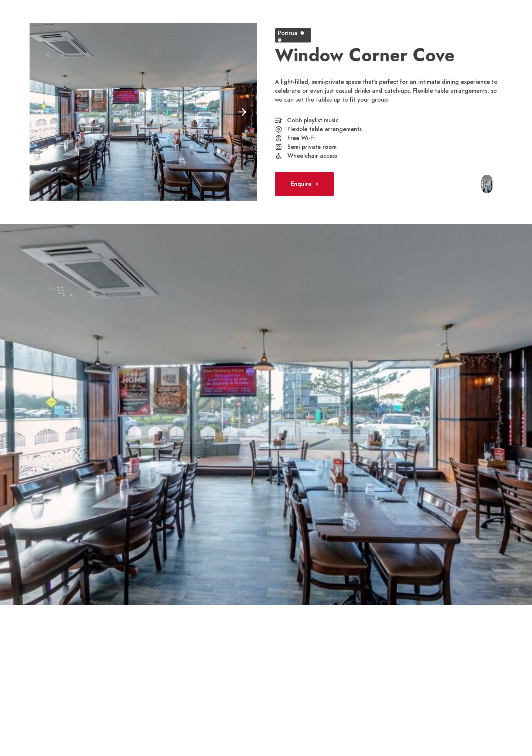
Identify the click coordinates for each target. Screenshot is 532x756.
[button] (44, 112)
